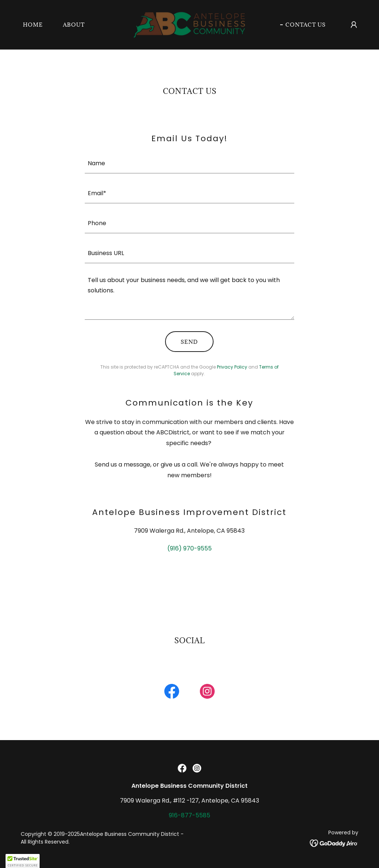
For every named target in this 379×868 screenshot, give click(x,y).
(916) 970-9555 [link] (189, 548)
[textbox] (189, 163)
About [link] (74, 25)
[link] (189, 24)
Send (189, 342)
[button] (354, 25)
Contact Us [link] (306, 25)
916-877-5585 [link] (189, 815)
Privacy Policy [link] (232, 367)
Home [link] (33, 25)
